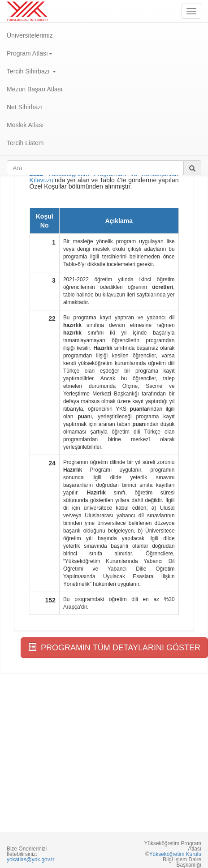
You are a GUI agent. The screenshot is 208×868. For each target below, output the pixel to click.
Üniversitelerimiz (30, 35)
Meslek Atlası (25, 125)
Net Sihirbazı (25, 107)
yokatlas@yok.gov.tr (30, 859)
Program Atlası (30, 53)
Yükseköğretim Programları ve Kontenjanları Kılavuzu (104, 177)
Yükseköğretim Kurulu (175, 854)
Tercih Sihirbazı (31, 71)
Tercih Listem (25, 143)
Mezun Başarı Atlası (35, 89)
